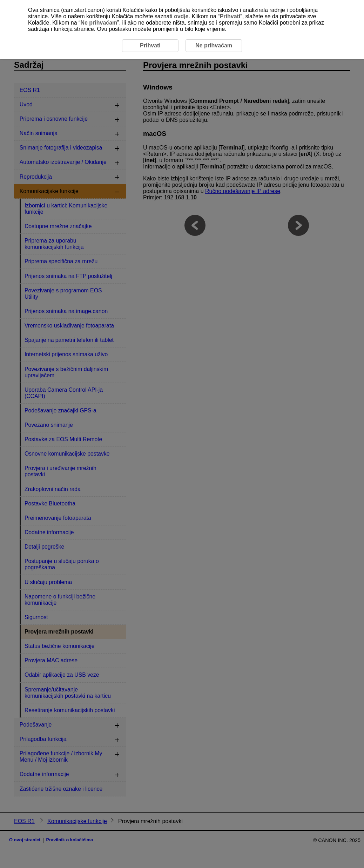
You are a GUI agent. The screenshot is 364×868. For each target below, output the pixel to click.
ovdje (181, 16)
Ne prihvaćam (99, 23)
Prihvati (230, 16)
